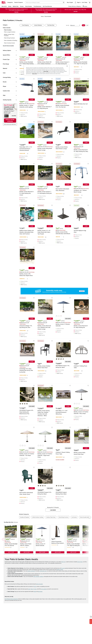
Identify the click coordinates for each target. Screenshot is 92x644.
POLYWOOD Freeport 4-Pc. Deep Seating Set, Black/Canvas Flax (27, 412)
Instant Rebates (38, 25)
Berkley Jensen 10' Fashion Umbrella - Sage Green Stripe (45, 455)
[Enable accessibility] (91, 617)
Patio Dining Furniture (9, 38)
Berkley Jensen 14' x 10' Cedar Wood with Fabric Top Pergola (44, 232)
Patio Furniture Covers (9, 43)
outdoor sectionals (31, 571)
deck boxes (40, 592)
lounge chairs (80, 562)
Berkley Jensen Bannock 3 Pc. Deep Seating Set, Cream (27, 193)
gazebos (41, 576)
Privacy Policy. (46, 71)
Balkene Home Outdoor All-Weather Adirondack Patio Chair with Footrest (27, 232)
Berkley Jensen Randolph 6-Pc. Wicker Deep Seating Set (27, 64)
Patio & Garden (29, 6)
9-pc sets (63, 568)
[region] (47, 70)
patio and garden (39, 584)
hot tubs (35, 589)
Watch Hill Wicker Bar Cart (81, 104)
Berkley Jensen (60, 570)
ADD (32, 55)
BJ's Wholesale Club (9, 599)
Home (42, 16)
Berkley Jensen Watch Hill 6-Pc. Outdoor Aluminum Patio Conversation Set (45, 64)
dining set (63, 562)
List (87, 25)
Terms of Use (34, 74)
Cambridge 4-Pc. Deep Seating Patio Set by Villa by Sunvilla (26, 370)
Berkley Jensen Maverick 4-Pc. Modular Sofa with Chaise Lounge (44, 327)
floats (32, 589)
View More (68, 319)
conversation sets (43, 571)
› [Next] (90, 517)
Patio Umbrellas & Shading (11, 40)
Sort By (68, 25)
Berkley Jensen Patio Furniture (9, 35)
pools (29, 589)
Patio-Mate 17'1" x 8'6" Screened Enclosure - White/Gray (62, 412)
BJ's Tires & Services (47, 6)
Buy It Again (70, 2)
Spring (10, 6)
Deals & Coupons (19, 2)
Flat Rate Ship (51, 25)
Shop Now (16, 12)
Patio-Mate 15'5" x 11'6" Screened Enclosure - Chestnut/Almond (26, 149)
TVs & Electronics (37, 6)
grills (35, 587)
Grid (84, 25)
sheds (35, 592)
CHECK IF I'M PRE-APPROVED (10, 120)
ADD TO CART (11, 552)
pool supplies (44, 589)
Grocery (22, 6)
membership (15, 599)
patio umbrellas (36, 576)
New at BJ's (4, 6)
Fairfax (86, 6)
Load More (53, 510)
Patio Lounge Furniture (10, 32)
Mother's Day (16, 6)
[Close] (67, 66)
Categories (10, 2)
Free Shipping (25, 25)
